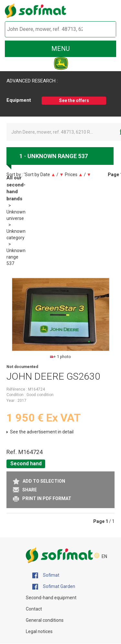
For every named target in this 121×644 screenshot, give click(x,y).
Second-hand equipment (51, 598)
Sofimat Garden (54, 587)
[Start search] (104, 29)
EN (104, 556)
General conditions (45, 620)
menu (60, 49)
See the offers (74, 100)
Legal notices (39, 631)
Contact (34, 609)
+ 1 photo (60, 357)
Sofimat (46, 575)
